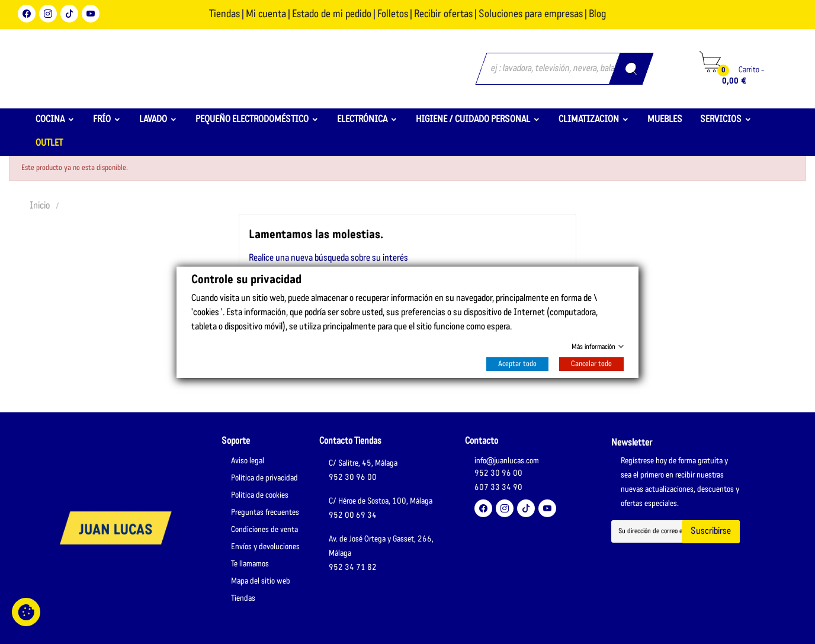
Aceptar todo (517, 364)
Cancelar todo (591, 364)
